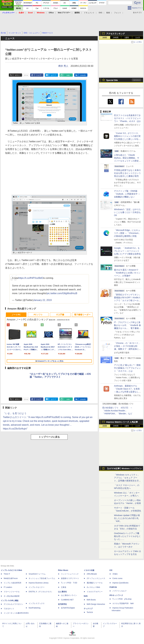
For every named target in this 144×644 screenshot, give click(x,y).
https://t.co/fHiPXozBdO (31, 278)
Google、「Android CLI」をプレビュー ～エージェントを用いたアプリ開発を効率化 (127, 251)
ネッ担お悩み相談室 (12, 596)
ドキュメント (89, 13)
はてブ (53, 75)
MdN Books (91, 600)
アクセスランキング (115, 34)
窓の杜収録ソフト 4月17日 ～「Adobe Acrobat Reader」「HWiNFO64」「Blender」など (117, 411)
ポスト (17, 75)
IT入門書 (60, 315)
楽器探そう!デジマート (70, 578)
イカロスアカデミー (95, 592)
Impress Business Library (39, 583)
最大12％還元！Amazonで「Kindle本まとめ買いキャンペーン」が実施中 (127, 273)
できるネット (9, 609)
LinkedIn (83, 75)
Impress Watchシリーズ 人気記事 (122, 422)
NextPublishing (35, 608)
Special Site (112, 80)
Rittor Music (63, 570)
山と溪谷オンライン (69, 595)
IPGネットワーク (116, 595)
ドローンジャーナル (12, 592)
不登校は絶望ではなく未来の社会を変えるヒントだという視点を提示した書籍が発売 (127, 173)
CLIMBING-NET (67, 600)
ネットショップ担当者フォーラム (42, 578)
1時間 (105, 38)
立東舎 (64, 587)
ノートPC (16, 315)
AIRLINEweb (92, 574)
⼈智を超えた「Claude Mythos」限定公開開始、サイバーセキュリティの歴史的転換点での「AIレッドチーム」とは (127, 161)
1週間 (127, 38)
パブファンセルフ (119, 591)
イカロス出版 (89, 570)
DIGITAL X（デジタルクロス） (41, 592)
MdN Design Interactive (96, 604)
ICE (111, 570)
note (68, 75)
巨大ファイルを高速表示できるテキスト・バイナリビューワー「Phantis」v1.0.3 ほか (127, 118)
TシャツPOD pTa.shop (122, 599)
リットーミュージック (70, 574)
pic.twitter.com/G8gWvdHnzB (62, 293)
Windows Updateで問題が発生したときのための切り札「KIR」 (127, 518)
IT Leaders (8, 587)
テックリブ (88, 609)
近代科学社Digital (68, 608)
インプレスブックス (37, 603)
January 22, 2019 (43, 300)
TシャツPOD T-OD (69, 583)
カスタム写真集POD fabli (123, 603)
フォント (118, 13)
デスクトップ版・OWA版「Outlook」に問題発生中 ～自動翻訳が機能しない (127, 194)
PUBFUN (113, 587)
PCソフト (38, 315)
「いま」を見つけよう (15, 413)
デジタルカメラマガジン (13, 604)
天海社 (115, 574)
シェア (39, 75)
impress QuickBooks (120, 583)
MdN (86, 596)
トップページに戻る (49, 437)
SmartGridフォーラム (37, 574)
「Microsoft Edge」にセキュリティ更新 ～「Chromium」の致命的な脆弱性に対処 (127, 233)
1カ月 (138, 38)
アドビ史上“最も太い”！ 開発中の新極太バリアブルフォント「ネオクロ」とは (127, 368)
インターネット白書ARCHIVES (16, 613)
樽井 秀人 (63, 66)
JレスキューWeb (93, 587)
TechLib (90, 612)
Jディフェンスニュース (96, 578)
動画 (108, 13)
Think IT (7, 574)
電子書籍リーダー (82, 315)
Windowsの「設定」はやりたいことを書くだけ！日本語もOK (127, 212)
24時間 (116, 38)
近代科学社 (62, 604)
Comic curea (117, 578)
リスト (26, 75)
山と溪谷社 (62, 592)
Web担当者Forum (11, 578)
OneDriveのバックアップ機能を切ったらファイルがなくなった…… (127, 536)
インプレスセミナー (37, 587)
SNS (100, 13)
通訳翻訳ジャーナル (95, 583)
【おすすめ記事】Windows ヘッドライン (124, 469)
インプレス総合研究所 (12, 583)
